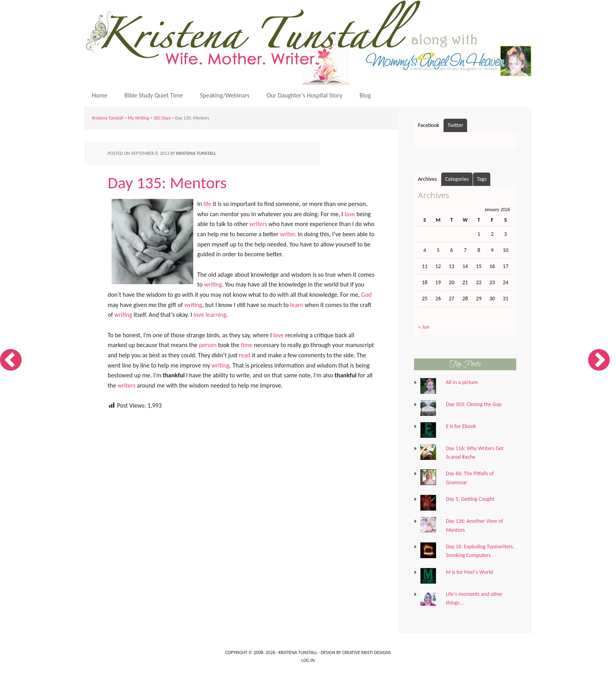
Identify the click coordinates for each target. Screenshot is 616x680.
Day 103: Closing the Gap (474, 404)
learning (216, 315)
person (208, 345)
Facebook (429, 125)
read (245, 355)
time (247, 345)
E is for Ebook (461, 426)
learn (297, 305)
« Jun (424, 327)
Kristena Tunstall (310, 42)
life (207, 204)
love (350, 214)
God (366, 295)
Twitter (455, 125)
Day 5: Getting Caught (470, 499)
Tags (482, 179)
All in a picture (462, 382)
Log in (308, 660)
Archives (427, 179)
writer (288, 234)
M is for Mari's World (469, 572)
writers (258, 224)
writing (213, 284)
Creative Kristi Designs (367, 652)
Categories (457, 179)
